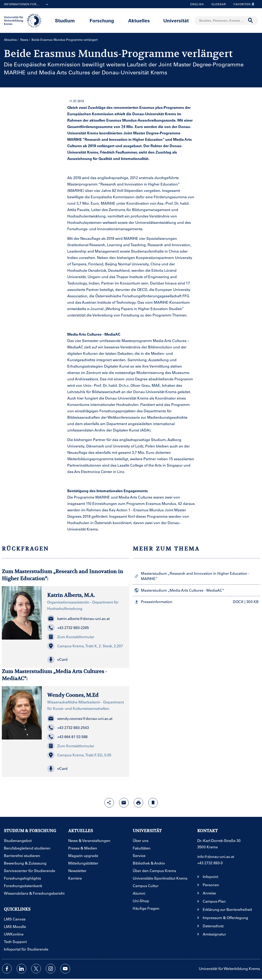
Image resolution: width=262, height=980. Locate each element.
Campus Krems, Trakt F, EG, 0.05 (79, 755)
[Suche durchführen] (251, 21)
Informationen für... (27, 5)
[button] (86, 660)
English (197, 4)
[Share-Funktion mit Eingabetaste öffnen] (109, 803)
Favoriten (243, 4)
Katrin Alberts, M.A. (71, 595)
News (24, 40)
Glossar (217, 4)
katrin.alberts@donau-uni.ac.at (78, 619)
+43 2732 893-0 (210, 863)
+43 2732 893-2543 (68, 728)
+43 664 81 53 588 (67, 737)
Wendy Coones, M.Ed (73, 695)
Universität (176, 20)
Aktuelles (139, 20)
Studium (65, 20)
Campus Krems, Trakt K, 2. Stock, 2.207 (85, 646)
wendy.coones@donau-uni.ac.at (80, 719)
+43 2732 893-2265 (68, 628)
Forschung (102, 20)
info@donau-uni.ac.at (216, 856)
